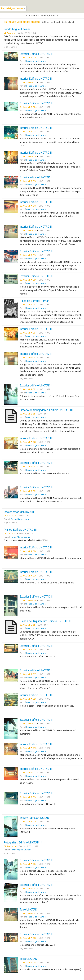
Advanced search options (42, 16)
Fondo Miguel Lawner (17, 29)
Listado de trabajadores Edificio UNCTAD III (46, 410)
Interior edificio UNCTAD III (36, 354)
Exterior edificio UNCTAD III (36, 177)
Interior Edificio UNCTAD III (36, 79)
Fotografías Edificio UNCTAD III (23, 843)
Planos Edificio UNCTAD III (20, 530)
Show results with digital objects (58, 22)
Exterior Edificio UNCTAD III (37, 54)
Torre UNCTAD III (30, 910)
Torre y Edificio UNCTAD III (36, 818)
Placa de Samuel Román (34, 301)
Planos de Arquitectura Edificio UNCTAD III (46, 621)
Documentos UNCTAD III (19, 512)
